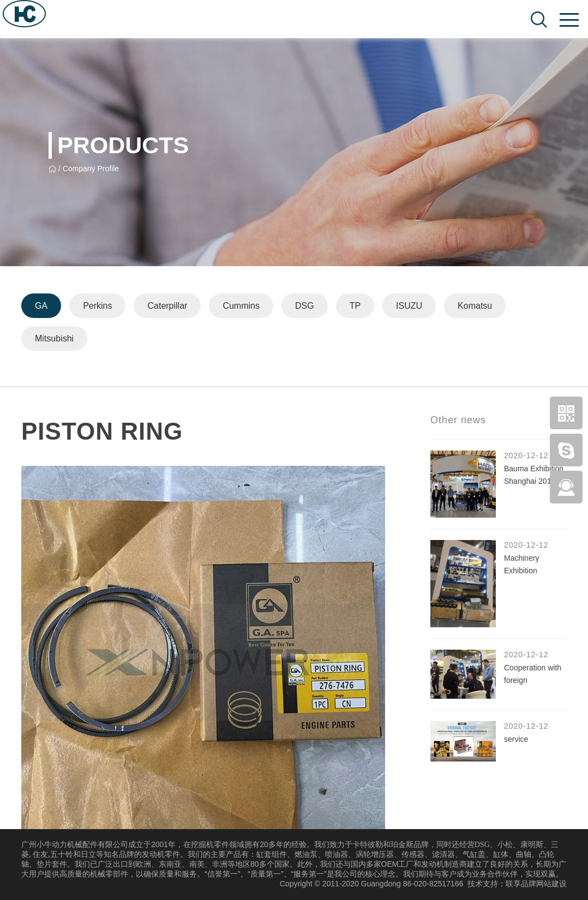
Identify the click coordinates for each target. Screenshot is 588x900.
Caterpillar (167, 306)
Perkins (97, 306)
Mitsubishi (54, 338)
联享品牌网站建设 (536, 884)
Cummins (241, 306)
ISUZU (409, 306)
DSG (305, 306)
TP (355, 306)
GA (41, 306)
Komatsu (475, 306)
